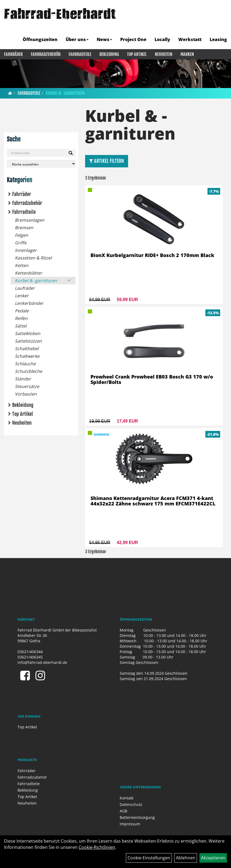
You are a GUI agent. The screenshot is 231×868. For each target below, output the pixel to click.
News (104, 39)
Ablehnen (186, 858)
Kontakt (127, 798)
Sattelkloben (28, 333)
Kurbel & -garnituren (65, 93)
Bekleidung (109, 54)
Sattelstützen (28, 341)
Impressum (130, 824)
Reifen (21, 318)
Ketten (22, 265)
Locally (162, 39)
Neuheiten (164, 54)
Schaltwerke (27, 356)
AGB (123, 811)
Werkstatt (190, 39)
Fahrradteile (80, 54)
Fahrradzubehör (46, 54)
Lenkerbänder (29, 303)
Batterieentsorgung (137, 817)
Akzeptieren (213, 858)
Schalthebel (27, 349)
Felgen (21, 235)
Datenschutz (131, 804)
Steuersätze (27, 386)
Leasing (218, 39)
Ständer (23, 379)
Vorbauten (26, 394)
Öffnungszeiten (40, 39)
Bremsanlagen (30, 220)
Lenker (22, 296)
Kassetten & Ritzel (33, 258)
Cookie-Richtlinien (97, 847)
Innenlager (26, 250)
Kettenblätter (29, 273)
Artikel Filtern (107, 161)
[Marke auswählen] (41, 164)
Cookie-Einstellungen (149, 858)
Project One (133, 39)
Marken (187, 54)
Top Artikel (137, 54)
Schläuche (25, 364)
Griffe (21, 243)
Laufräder (25, 288)
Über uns (77, 39)
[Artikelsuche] (221, 26)
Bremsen (24, 228)
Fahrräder (13, 54)
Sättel (21, 326)
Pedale (22, 311)
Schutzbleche (29, 371)
